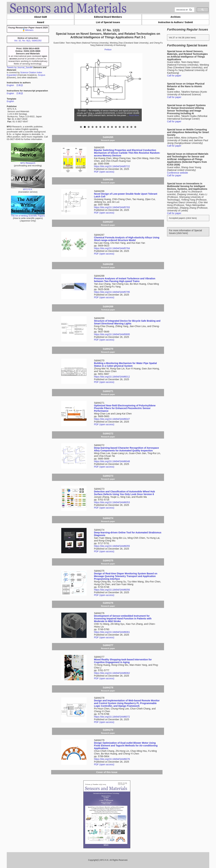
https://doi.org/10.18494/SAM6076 (112, 759)
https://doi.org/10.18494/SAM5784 (112, 248)
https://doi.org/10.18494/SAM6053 (112, 502)
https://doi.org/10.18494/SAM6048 (112, 461)
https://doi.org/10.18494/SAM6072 (112, 717)
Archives (175, 17)
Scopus (41, 75)
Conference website (178, 173)
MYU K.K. (28, 188)
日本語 (20, 85)
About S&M (40, 17)
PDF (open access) (104, 172)
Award (41, 22)
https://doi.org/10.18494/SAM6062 (112, 673)
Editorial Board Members (108, 17)
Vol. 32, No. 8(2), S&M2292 (28, 41)
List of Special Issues (108, 22)
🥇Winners (28, 30)
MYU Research (28, 162)
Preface (108, 50)
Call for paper (174, 76)
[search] (184, 10)
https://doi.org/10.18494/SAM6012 (112, 377)
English (10, 85)
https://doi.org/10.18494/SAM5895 (112, 334)
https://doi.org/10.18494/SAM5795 (112, 292)
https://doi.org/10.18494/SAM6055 (112, 546)
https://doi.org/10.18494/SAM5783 (112, 207)
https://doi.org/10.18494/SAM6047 (112, 419)
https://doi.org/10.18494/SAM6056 (112, 590)
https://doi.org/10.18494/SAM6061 (112, 632)
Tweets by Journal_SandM (20, 67)
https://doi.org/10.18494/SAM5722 (112, 166)
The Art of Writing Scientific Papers (28, 215)
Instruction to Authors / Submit (175, 22)
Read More (134, 115)
